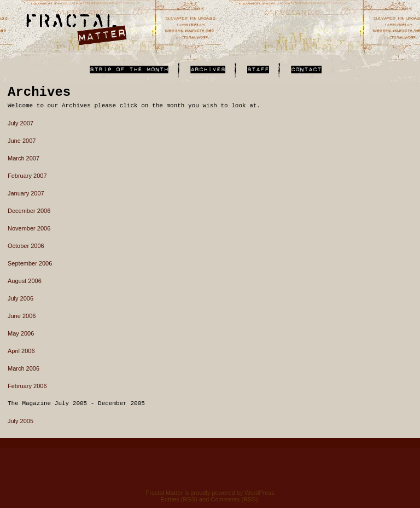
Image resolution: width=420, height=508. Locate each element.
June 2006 (22, 316)
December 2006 (29, 211)
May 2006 (21, 333)
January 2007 (26, 193)
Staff (258, 70)
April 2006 (21, 351)
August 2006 (25, 281)
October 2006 (26, 246)
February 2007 (27, 176)
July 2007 (21, 123)
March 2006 (24, 368)
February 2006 (27, 386)
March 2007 (24, 158)
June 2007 (22, 141)
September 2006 (30, 263)
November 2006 (29, 228)
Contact (306, 70)
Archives (208, 70)
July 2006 (21, 298)
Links (129, 70)
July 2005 (21, 421)
